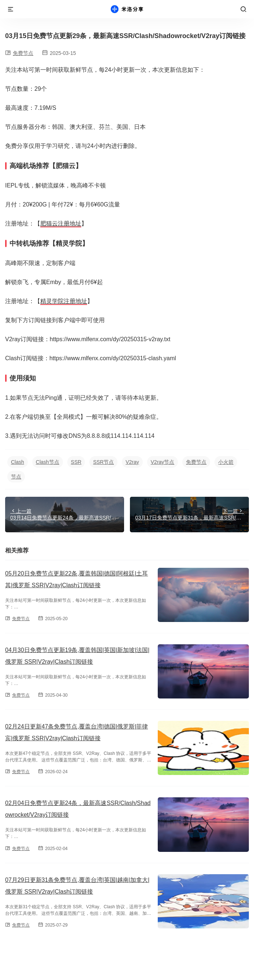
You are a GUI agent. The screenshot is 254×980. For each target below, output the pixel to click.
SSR (76, 462)
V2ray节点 (163, 462)
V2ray (132, 462)
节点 (16, 477)
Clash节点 (48, 462)
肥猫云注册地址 (61, 223)
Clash (18, 462)
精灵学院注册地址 (64, 301)
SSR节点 (103, 462)
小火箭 (226, 462)
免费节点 (23, 53)
